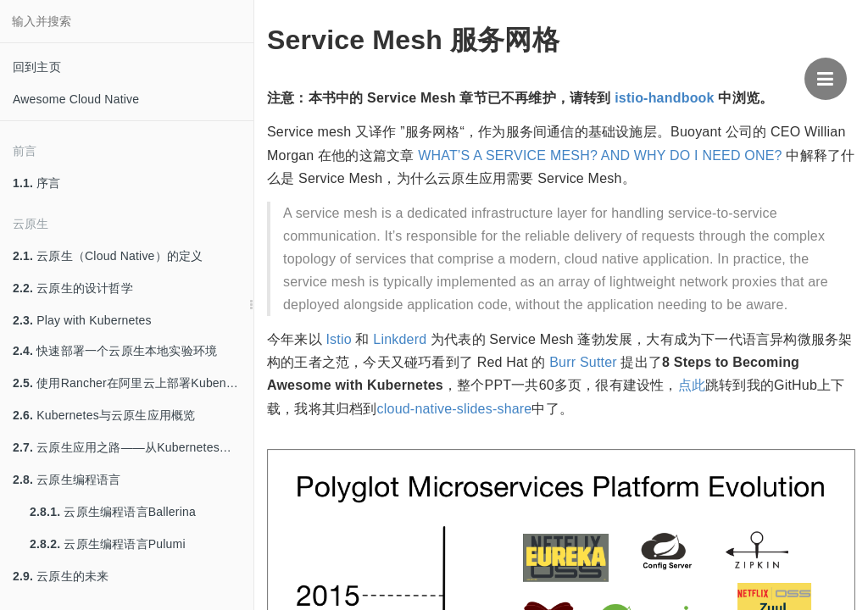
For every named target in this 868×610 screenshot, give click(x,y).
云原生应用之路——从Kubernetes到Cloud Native (133, 447)
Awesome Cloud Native (76, 99)
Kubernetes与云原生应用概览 (104, 415)
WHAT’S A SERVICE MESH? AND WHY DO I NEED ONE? (600, 155)
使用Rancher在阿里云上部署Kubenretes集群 (133, 383)
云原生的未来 (61, 576)
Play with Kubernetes (82, 320)
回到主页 (37, 67)
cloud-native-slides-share (455, 409)
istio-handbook (664, 98)
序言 (37, 183)
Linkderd (400, 339)
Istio (338, 339)
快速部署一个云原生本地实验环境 (115, 351)
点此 (692, 385)
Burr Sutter (583, 362)
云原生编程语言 (67, 480)
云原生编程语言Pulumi (108, 544)
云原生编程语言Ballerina (113, 512)
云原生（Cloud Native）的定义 (108, 256)
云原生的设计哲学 (73, 288)
